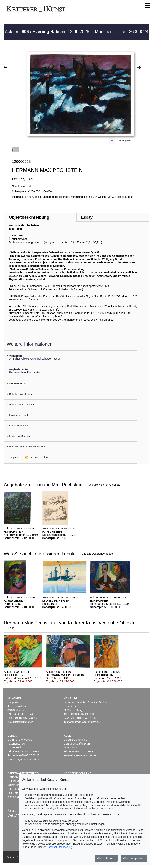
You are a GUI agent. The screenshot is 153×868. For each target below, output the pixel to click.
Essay (87, 217)
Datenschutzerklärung (59, 847)
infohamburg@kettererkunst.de (82, 722)
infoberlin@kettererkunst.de (24, 759)
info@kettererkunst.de (20, 722)
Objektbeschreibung (29, 217)
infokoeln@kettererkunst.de (80, 755)
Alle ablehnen (106, 858)
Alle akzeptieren (134, 858)
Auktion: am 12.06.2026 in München (59, 32)
